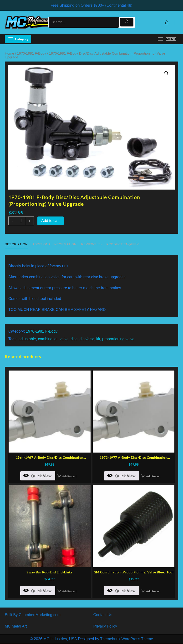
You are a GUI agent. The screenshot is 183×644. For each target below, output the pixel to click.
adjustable (27, 339)
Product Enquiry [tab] (122, 244)
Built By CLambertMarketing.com (33, 615)
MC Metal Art (16, 626)
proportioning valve (118, 339)
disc (74, 339)
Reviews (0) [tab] (91, 244)
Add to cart (50, 221)
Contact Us (103, 615)
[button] (167, 73)
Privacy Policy (105, 626)
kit (98, 339)
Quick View (37, 476)
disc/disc (87, 339)
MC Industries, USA (60, 639)
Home (9, 53)
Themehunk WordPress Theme (127, 639)
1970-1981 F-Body (32, 53)
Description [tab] (16, 244)
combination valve (53, 339)
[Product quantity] (21, 221)
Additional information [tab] (54, 244)
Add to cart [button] (69, 476)
